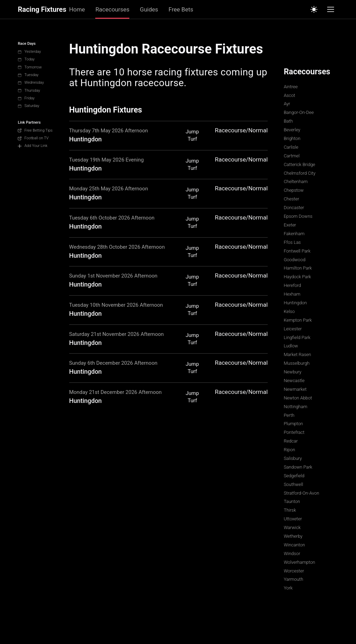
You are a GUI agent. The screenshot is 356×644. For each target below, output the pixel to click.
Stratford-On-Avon (301, 493)
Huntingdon (295, 303)
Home (77, 9)
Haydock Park (297, 277)
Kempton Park (298, 320)
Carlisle (291, 147)
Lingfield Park (297, 337)
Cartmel (292, 156)
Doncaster (294, 208)
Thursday (29, 90)
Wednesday (31, 82)
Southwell (293, 484)
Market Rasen (297, 354)
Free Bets (181, 9)
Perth (289, 415)
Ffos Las (292, 242)
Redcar (291, 441)
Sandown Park (298, 467)
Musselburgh (297, 363)
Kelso (289, 311)
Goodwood (294, 260)
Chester (291, 199)
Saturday (29, 106)
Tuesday (28, 75)
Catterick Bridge (299, 164)
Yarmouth (293, 579)
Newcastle (294, 381)
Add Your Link (33, 146)
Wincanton (294, 545)
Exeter (290, 225)
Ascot (289, 95)
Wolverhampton (299, 562)
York (288, 588)
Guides (149, 9)
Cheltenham (296, 181)
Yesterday (29, 52)
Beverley (292, 130)
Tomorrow (30, 67)
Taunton (292, 501)
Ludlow (291, 346)
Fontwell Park (297, 251)
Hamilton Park (298, 268)
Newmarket (295, 389)
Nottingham (296, 407)
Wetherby (293, 536)
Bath (288, 121)
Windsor (292, 554)
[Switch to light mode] (314, 9)
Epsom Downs (298, 216)
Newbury (293, 372)
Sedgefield (294, 476)
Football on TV (33, 138)
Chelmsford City (300, 173)
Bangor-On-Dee (299, 112)
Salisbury (293, 458)
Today (26, 59)
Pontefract (294, 432)
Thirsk (290, 510)
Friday (26, 98)
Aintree (291, 87)
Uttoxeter (293, 519)
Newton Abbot (298, 398)
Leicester (293, 329)
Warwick (292, 527)
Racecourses (112, 9)
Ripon (289, 450)
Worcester (294, 571)
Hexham (292, 294)
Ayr (287, 104)
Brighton (292, 138)
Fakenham (294, 234)
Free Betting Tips (35, 130)
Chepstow (294, 190)
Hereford (292, 285)
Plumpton (293, 424)
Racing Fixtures (42, 10)
